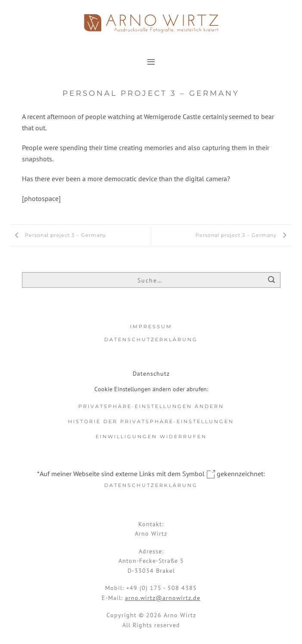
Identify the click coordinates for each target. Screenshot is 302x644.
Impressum (151, 327)
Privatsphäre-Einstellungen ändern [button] (151, 406)
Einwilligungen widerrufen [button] (151, 437)
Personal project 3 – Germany (58, 235)
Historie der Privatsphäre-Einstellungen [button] (151, 421)
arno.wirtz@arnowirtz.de (163, 598)
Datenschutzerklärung (151, 339)
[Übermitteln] (272, 281)
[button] (151, 61)
